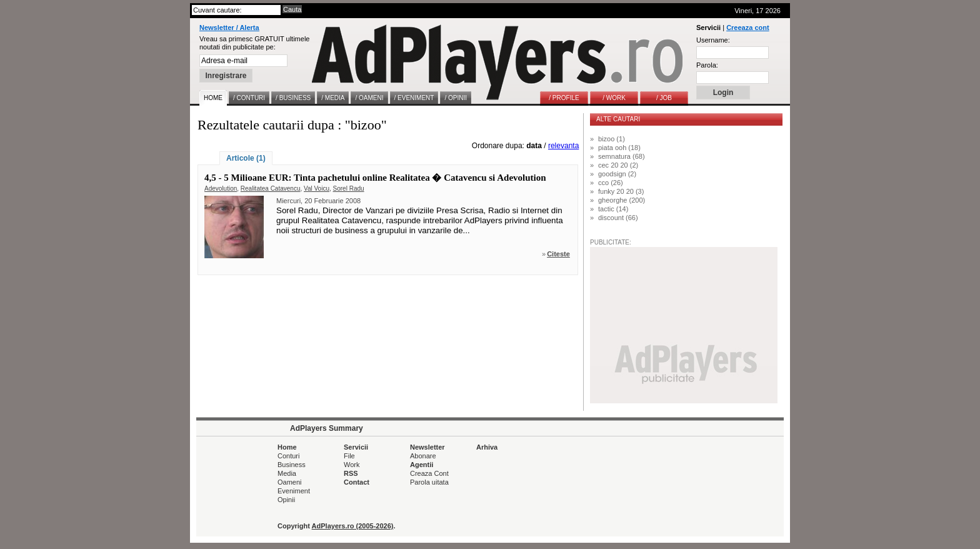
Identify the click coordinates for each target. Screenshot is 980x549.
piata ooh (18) (619, 148)
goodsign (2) (617, 174)
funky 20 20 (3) (621, 191)
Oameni (290, 482)
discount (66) (618, 218)
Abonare (423, 456)
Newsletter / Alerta (229, 28)
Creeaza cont (747, 28)
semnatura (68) (622, 156)
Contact (357, 482)
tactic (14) (613, 209)
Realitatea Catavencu (271, 189)
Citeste (558, 254)
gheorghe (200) (622, 200)
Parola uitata (429, 482)
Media (287, 473)
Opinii (286, 500)
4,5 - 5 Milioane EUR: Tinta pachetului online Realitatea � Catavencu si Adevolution (375, 178)
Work (352, 465)
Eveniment (294, 491)
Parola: (707, 65)
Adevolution (221, 189)
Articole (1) (246, 158)
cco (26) (611, 183)
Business (292, 465)
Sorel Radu (349, 189)
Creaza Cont (429, 473)
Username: (713, 40)
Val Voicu (317, 189)
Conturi (288, 456)
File (349, 456)
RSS (351, 473)
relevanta (563, 146)
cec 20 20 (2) (618, 165)
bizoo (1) (612, 139)
